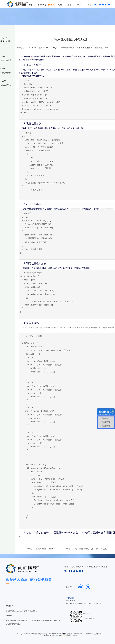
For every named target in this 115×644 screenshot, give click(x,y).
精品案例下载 (55, 621)
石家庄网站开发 (67, 48)
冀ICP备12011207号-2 (56, 634)
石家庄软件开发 (102, 48)
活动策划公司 (24, 611)
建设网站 (9, 611)
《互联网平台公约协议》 (94, 634)
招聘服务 (46, 621)
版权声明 (39, 621)
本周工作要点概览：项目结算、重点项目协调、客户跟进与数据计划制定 (92, 549)
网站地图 (17, 624)
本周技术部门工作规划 (45, 549)
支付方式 (24, 621)
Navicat (16, 611)
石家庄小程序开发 (84, 48)
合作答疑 (9, 621)
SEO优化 (33, 611)
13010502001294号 (79, 634)
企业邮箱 (17, 621)
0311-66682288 (74, 571)
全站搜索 (9, 624)
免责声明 (31, 621)
